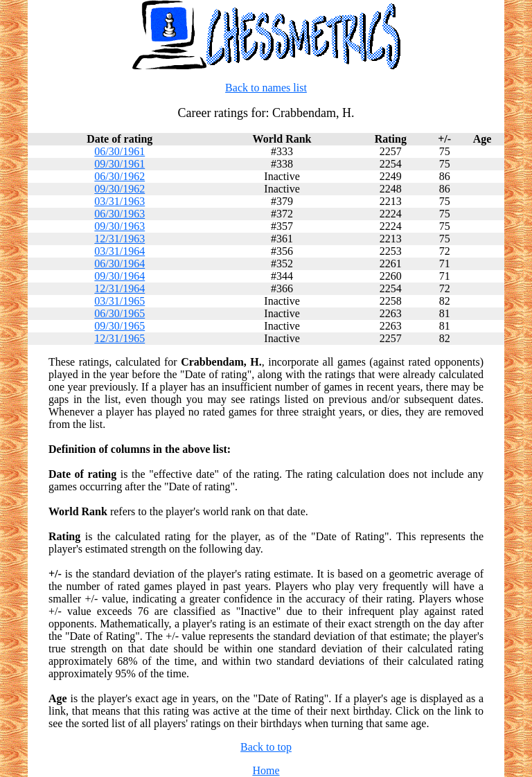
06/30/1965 (119, 313)
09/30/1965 (119, 326)
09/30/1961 (119, 164)
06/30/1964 (119, 264)
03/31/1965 (119, 301)
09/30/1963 (119, 226)
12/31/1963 (119, 239)
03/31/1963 (119, 201)
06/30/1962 (119, 176)
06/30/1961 (119, 151)
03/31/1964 (119, 251)
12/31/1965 (119, 338)
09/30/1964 (119, 276)
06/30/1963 (119, 214)
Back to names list (266, 88)
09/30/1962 (119, 189)
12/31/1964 (119, 288)
